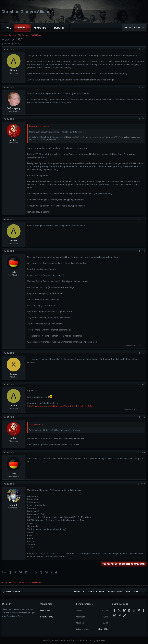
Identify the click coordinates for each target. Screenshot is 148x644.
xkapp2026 (103, 629)
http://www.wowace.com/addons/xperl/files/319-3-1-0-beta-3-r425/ (60, 409)
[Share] (139, 52)
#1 (143, 52)
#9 (143, 455)
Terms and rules (96, 592)
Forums (21, 28)
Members (59, 28)
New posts (45, 609)
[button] (28, 28)
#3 (143, 122)
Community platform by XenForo (66, 641)
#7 (143, 387)
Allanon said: (35, 427)
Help (128, 592)
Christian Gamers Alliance (27, 12)
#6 (143, 356)
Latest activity (47, 614)
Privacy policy (115, 592)
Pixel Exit (103, 641)
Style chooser (12, 592)
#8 (143, 420)
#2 (143, 90)
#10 (142, 487)
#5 (143, 254)
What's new (40, 28)
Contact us (79, 592)
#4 (143, 222)
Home (8, 28)
